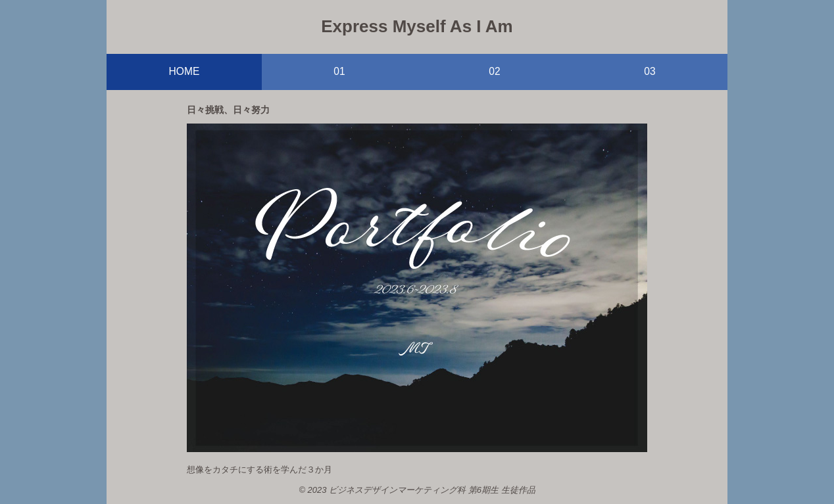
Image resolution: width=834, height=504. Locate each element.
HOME (184, 71)
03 (650, 71)
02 (494, 71)
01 (339, 71)
